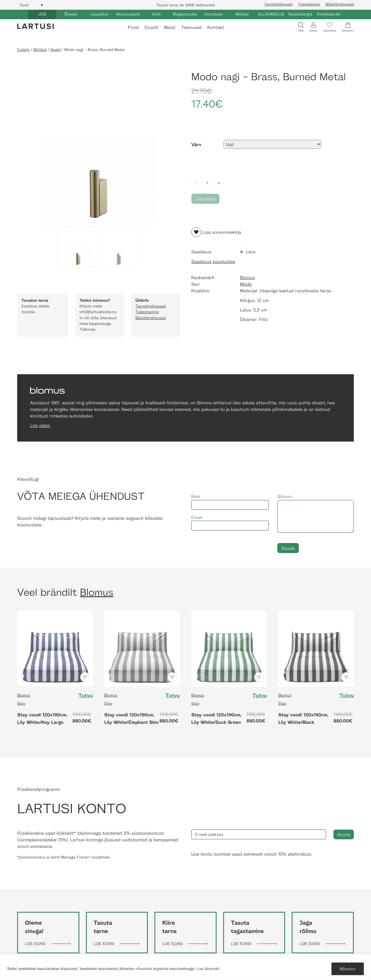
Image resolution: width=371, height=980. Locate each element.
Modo (246, 284)
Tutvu (86, 695)
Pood (133, 27)
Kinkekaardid (329, 14)
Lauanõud (99, 14)
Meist (170, 27)
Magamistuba (185, 14)
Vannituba (213, 14)
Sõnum (316, 513)
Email (230, 523)
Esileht (23, 50)
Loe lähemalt (208, 969)
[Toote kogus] (207, 183)
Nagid (55, 50)
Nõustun (348, 969)
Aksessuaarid (128, 14)
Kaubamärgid (300, 14)
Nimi (230, 502)
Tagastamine (309, 4)
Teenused (191, 27)
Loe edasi (40, 425)
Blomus (248, 278)
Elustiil (151, 27)
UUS (42, 14)
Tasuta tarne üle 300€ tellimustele (185, 5)
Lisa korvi (205, 199)
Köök (156, 14)
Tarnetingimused (278, 4)
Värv (197, 144)
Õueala (71, 14)
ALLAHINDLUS (271, 14)
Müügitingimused (340, 4)
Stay (21, 703)
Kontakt (215, 27)
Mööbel (242, 14)
